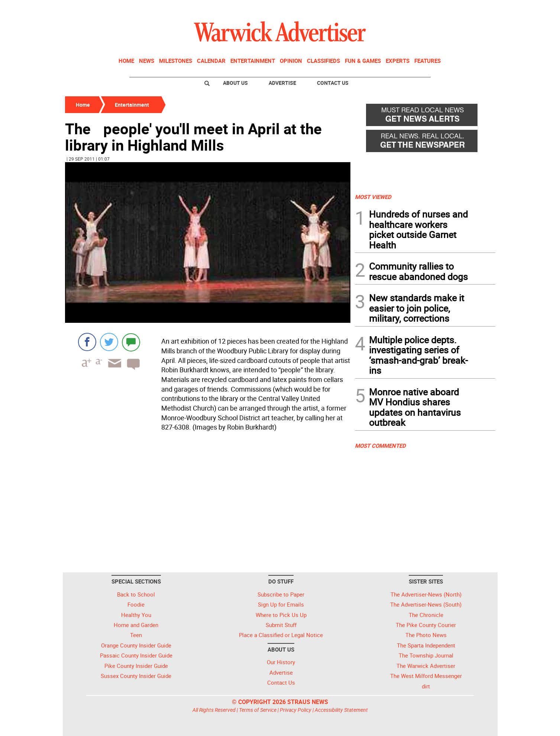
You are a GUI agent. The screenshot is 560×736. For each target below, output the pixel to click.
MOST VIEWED (373, 197)
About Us (235, 83)
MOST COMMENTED (380, 446)
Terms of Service (258, 710)
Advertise (282, 83)
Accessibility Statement (341, 710)
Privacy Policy (296, 710)
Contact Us (333, 83)
